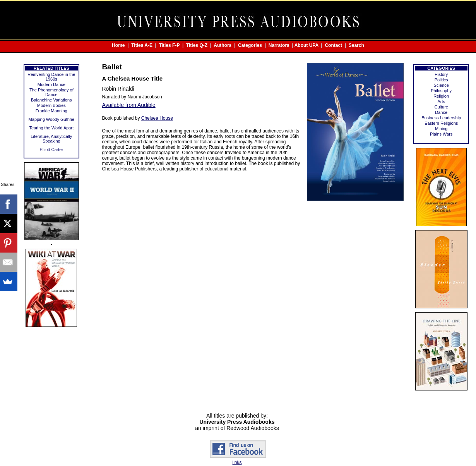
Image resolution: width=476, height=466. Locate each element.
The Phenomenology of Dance (51, 92)
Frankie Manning (51, 111)
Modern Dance (51, 84)
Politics (441, 80)
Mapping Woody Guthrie (51, 119)
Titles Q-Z (197, 45)
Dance (441, 112)
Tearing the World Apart (51, 128)
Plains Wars (441, 134)
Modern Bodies (51, 105)
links (237, 463)
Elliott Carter (52, 150)
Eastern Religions (441, 123)
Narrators (279, 45)
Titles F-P (170, 45)
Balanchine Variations (51, 100)
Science (441, 85)
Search (356, 45)
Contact (333, 45)
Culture (441, 107)
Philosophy (441, 91)
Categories (250, 45)
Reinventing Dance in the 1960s (51, 77)
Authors (223, 45)
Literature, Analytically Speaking (51, 139)
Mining (441, 129)
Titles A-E (142, 45)
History (441, 74)
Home (118, 45)
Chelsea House (157, 118)
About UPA (306, 45)
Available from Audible (128, 105)
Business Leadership (441, 118)
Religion (441, 96)
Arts (441, 101)
